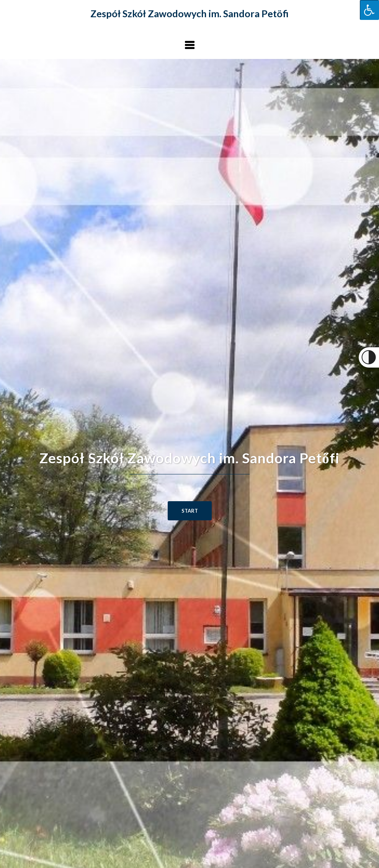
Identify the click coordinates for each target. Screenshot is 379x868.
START (190, 511)
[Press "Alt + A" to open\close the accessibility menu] (369, 10)
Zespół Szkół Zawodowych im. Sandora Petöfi (189, 13)
